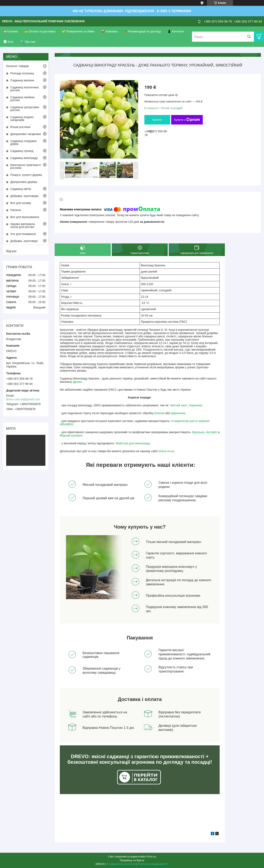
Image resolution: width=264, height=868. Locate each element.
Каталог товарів (18, 66)
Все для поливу (21, 203)
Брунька (198, 432)
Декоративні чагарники (26, 134)
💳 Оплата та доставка (40, 31)
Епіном (159, 413)
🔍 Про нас (28, 42)
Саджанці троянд (22, 151)
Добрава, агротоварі (24, 241)
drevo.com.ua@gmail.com (23, 399)
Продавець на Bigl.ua (132, 860)
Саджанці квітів (21, 189)
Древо (77, 382)
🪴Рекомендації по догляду (143, 31)
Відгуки (11, 251)
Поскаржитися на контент (121, 864)
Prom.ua (151, 857)
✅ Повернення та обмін (78, 31)
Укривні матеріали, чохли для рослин (23, 225)
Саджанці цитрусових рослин (25, 109)
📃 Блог (9, 42)
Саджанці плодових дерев (24, 142)
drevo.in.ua (166, 451)
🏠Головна (11, 31)
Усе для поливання (23, 234)
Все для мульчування (25, 217)
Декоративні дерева (24, 182)
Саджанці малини (22, 80)
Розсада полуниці (22, 73)
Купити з (187, 120)
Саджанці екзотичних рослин (25, 89)
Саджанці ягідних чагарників (22, 119)
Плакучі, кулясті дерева (26, 175)
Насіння (16, 210)
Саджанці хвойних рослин (23, 99)
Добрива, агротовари (24, 196)
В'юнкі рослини (20, 127)
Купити (157, 120)
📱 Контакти (176, 31)
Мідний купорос (71, 435)
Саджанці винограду (24, 158)
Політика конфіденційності (153, 864)
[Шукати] (249, 37)
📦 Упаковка (109, 31)
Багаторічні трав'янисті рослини (26, 166)
